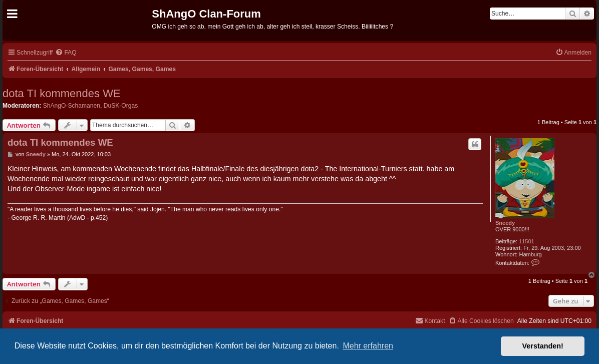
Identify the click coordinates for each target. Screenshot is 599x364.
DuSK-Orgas (121, 106)
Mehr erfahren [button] (368, 346)
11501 (527, 241)
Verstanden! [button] (543, 346)
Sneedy (505, 223)
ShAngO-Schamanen (72, 106)
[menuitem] (66, 53)
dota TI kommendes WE (62, 93)
